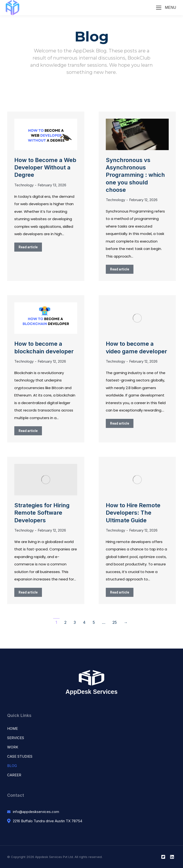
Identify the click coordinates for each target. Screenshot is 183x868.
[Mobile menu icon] (166, 8)
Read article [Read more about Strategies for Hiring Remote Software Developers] (28, 592)
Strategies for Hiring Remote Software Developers (42, 513)
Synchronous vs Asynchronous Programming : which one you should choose (135, 175)
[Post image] (46, 134)
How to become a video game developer (136, 347)
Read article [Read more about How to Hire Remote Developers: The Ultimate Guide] (120, 592)
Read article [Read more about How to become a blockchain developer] (28, 431)
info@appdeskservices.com (36, 812)
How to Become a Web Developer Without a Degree (45, 167)
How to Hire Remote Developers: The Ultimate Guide (133, 513)
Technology (24, 185)
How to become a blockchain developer (44, 347)
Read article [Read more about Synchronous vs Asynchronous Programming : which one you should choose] (120, 269)
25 (115, 622)
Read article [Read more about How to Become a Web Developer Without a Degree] (28, 247)
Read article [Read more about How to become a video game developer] (120, 423)
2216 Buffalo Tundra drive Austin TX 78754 (48, 821)
